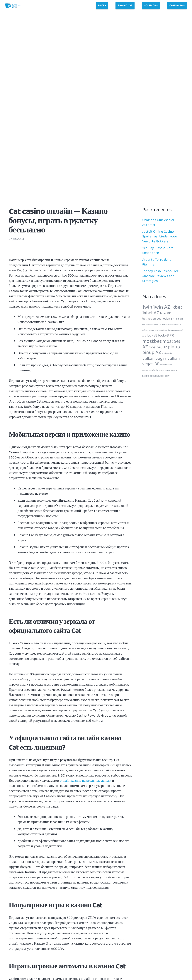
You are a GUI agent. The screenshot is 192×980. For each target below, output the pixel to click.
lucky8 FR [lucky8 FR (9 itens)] (166, 335)
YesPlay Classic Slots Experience (158, 251)
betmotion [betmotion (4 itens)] (149, 319)
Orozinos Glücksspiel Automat (158, 223)
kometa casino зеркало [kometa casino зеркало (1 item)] (152, 325)
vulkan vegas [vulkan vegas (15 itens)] (154, 359)
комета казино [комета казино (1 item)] (165, 370)
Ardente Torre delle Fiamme (157, 262)
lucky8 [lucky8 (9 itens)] (152, 335)
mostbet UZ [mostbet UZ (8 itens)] (158, 347)
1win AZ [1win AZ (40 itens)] (162, 307)
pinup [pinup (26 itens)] (174, 347)
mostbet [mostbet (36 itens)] (152, 341)
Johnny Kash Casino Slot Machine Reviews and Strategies (160, 276)
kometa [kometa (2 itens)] (179, 319)
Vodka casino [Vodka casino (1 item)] (167, 353)
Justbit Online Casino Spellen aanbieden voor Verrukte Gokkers (160, 237)
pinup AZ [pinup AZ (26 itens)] (152, 352)
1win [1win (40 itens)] (147, 307)
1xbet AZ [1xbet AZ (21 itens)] (151, 313)
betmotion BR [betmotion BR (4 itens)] (165, 319)
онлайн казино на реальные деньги (86, 781)
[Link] (13, 6)
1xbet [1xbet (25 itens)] (177, 307)
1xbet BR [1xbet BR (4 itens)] (165, 313)
